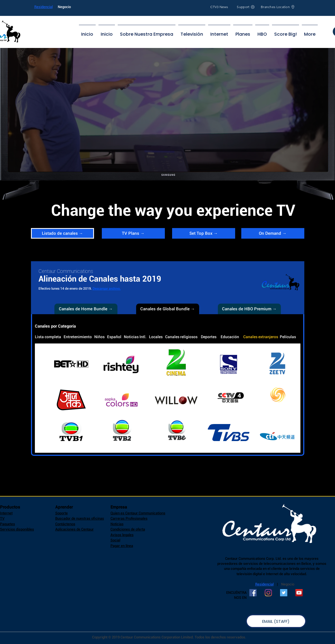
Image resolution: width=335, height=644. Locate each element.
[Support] (246, 7)
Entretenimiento (78, 337)
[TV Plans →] (133, 233)
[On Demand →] (273, 233)
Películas (288, 337)
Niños (99, 337)
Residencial (44, 7)
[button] (168, 309)
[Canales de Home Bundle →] (86, 309)
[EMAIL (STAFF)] (276, 621)
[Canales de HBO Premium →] (249, 309)
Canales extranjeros (261, 337)
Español (114, 337)
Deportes (209, 337)
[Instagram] (268, 593)
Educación (230, 337)
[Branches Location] (278, 7)
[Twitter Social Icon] (284, 593)
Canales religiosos (181, 337)
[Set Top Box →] (204, 233)
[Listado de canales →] (62, 233)
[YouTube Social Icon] (299, 593)
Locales (156, 337)
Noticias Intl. (135, 337)
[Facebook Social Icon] (253, 593)
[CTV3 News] (220, 7)
